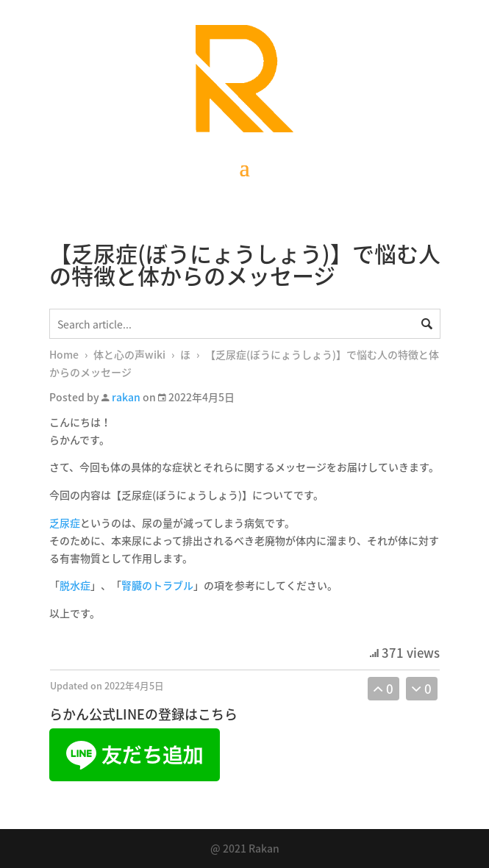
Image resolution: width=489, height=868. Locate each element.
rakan (126, 397)
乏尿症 (65, 523)
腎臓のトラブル (157, 585)
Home (64, 354)
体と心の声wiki (129, 354)
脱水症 (75, 585)
